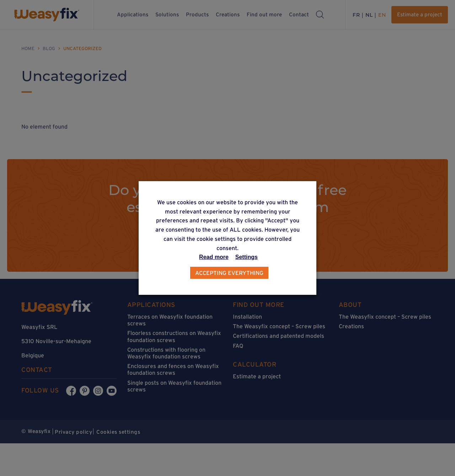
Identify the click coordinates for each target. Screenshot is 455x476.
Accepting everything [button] (229, 273)
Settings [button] (247, 257)
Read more (214, 257)
